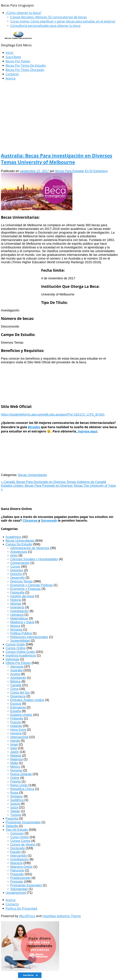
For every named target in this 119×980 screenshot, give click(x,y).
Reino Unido (19, 785)
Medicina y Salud (22, 622)
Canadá (16, 685)
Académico (13, 537)
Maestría (16, 863)
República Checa (22, 789)
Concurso (17, 833)
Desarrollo (17, 578)
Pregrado (17, 882)
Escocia (16, 704)
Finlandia (17, 718)
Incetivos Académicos (21, 655)
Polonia (16, 781)
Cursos (15, 566)
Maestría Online (21, 867)
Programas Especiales (26, 885)
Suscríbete (13, 57)
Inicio (9, 53)
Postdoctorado (20, 878)
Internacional (19, 737)
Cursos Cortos (20, 841)
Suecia (15, 804)
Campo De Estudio (19, 544)
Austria (15, 674)
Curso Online (19, 837)
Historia (16, 600)
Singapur (17, 796)
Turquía (16, 815)
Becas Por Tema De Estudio (26, 65)
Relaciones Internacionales (29, 637)
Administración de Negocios (30, 548)
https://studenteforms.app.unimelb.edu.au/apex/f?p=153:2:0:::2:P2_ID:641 (53, 414)
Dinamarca (18, 696)
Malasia (16, 755)
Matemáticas (19, 618)
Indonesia (12, 659)
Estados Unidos (21, 715)
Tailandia (12, 826)
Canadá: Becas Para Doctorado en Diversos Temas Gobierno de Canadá (54, 482)
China (14, 689)
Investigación (19, 611)
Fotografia (17, 592)
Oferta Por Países (18, 663)
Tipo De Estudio (17, 830)
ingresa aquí (87, 431)
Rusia (14, 793)
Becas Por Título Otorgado (25, 70)
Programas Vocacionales (23, 822)
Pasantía (12, 819)
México (15, 767)
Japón (15, 752)
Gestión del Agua (22, 596)
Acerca (11, 78)
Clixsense (31, 521)
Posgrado (17, 874)
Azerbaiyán (18, 678)
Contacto (12, 74)
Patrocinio (17, 870)
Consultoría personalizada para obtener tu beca (45, 26)
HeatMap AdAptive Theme (62, 916)
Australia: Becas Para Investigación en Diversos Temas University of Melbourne (57, 159)
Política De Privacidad (21, 908)
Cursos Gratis (15, 644)
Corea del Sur (20, 692)
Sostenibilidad (20, 641)
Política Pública (21, 633)
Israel (14, 744)
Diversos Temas (21, 581)
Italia (14, 748)
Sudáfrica (17, 800)
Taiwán (15, 811)
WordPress (27, 916)
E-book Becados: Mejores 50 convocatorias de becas (48, 17)
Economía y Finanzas (25, 589)
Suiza (14, 807)
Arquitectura (19, 552)
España (16, 711)
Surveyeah (49, 521)
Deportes (17, 570)
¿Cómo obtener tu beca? (23, 13)
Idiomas (16, 604)
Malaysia (16, 759)
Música (15, 626)
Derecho (16, 574)
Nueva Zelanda (21, 774)
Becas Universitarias (33, 475)
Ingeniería (17, 607)
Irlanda (15, 741)
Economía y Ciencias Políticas (31, 585)
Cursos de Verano (23, 844)
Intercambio (18, 856)
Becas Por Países (18, 61)
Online (15, 778)
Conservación (20, 563)
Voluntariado (19, 889)
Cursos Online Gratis (20, 652)
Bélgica (15, 681)
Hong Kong (18, 730)
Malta (14, 763)
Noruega (16, 629)
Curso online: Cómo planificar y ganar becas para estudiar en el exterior (63, 21)
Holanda (16, 726)
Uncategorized (16, 893)
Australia (16, 670)
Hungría (16, 733)
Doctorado (17, 848)
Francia (16, 722)
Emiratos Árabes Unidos (27, 700)
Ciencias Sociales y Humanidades (34, 559)
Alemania (17, 667)
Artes (14, 555)
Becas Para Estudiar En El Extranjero (81, 171)
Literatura (17, 615)
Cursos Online (16, 648)
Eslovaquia (18, 707)
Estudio (16, 852)
